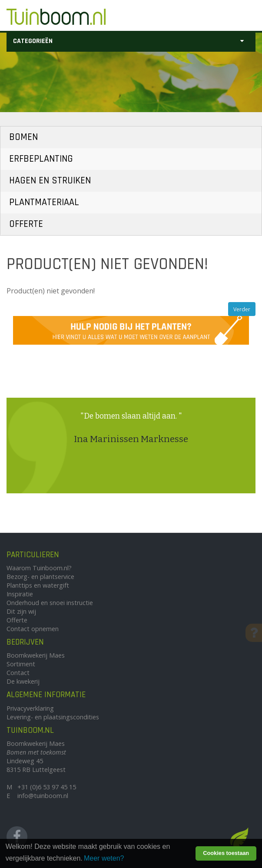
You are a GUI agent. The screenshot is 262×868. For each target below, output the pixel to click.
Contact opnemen (33, 629)
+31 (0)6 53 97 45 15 (47, 787)
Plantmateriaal (44, 202)
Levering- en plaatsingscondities (53, 717)
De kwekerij (23, 681)
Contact (18, 673)
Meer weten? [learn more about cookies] (104, 858)
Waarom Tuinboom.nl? (39, 568)
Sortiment (21, 664)
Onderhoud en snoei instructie (50, 603)
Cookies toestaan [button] (226, 853)
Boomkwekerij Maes (36, 655)
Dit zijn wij (21, 611)
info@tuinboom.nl (43, 796)
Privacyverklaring (30, 708)
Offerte (26, 224)
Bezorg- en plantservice (40, 577)
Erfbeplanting (41, 159)
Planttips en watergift (38, 585)
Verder (242, 309)
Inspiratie (20, 594)
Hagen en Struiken (50, 181)
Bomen (23, 137)
